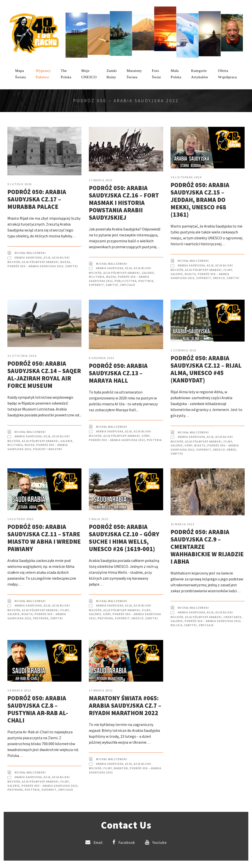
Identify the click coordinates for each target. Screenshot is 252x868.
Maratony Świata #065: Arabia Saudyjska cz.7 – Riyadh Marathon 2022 (125, 705)
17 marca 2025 (101, 180)
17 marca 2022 (101, 690)
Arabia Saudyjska (28, 258)
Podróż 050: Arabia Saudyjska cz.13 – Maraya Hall (118, 373)
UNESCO (219, 278)
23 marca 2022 (182, 524)
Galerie (148, 273)
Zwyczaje (128, 285)
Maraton (121, 768)
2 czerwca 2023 (184, 350)
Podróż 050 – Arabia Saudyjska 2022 (35, 266)
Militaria (97, 277)
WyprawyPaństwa (43, 74)
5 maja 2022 (99, 519)
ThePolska (66, 74)
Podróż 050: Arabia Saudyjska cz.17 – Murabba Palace (37, 199)
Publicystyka (126, 281)
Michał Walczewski (30, 253)
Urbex (231, 450)
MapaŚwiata (20, 74)
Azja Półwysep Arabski (40, 262)
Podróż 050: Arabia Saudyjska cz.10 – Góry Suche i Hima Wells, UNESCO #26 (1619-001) (124, 538)
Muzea (65, 262)
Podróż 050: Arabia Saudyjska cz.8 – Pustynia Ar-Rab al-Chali (38, 709)
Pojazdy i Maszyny (48, 449)
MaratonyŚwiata (134, 74)
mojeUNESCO (89, 74)
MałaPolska (176, 74)
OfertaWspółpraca (228, 74)
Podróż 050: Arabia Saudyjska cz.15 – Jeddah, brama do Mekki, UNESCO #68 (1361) (200, 200)
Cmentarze (232, 617)
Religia (176, 625)
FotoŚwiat (156, 74)
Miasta (190, 274)
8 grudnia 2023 (102, 358)
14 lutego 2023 (20, 519)
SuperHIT (96, 285)
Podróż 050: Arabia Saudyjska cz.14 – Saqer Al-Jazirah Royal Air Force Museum (44, 375)
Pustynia (146, 281)
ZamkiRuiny (112, 74)
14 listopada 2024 (186, 177)
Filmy (228, 270)
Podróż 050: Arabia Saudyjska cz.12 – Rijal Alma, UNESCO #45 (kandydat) (206, 369)
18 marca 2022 (19, 690)
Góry (146, 436)
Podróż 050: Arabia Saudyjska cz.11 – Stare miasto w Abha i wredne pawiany (44, 538)
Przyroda (41, 618)
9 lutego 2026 (20, 184)
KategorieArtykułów (200, 74)
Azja (47, 258)
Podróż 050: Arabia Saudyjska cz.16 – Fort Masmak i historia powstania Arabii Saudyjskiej (124, 203)
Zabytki (72, 266)
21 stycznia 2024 (22, 356)
